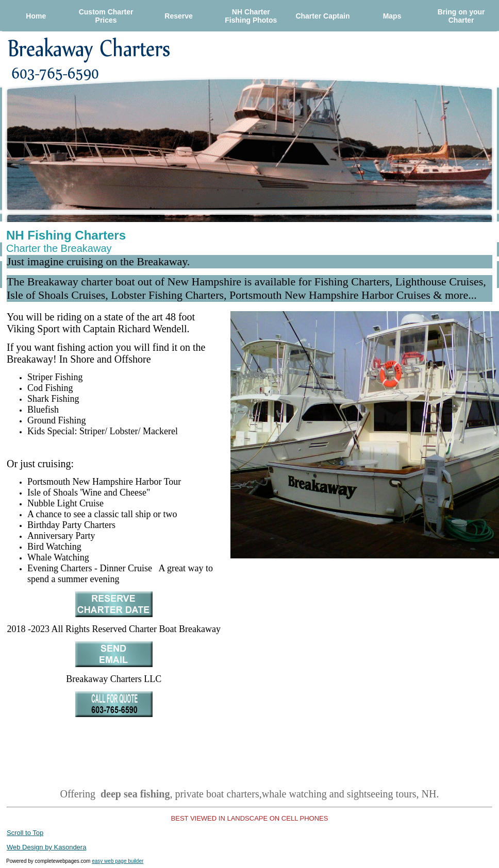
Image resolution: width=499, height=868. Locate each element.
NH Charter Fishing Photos (251, 16)
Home (36, 16)
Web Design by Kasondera (46, 847)
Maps (392, 16)
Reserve (179, 16)
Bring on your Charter (461, 16)
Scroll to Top (25, 833)
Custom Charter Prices (106, 16)
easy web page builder (118, 861)
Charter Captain (322, 16)
